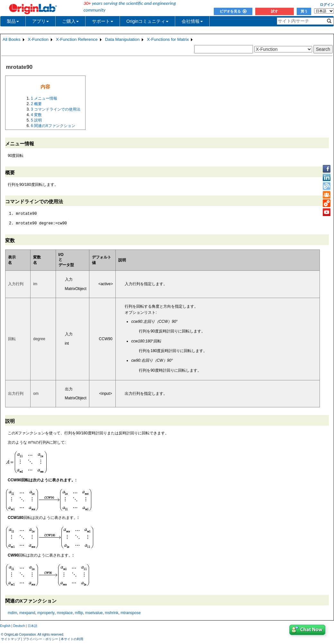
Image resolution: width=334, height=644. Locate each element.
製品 (13, 21)
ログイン (327, 5)
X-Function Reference (77, 39)
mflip (79, 613)
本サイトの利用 (72, 639)
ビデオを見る (233, 11)
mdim (12, 613)
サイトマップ (11, 639)
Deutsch (19, 626)
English (5, 626)
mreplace (65, 613)
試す (275, 11)
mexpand (27, 613)
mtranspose (131, 613)
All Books (12, 39)
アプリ (41, 21)
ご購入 (70, 21)
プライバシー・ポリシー (41, 639)
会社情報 (192, 21)
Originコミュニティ (147, 21)
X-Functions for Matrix (168, 39)
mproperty (46, 613)
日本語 (32, 626)
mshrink (112, 613)
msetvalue (94, 613)
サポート (103, 21)
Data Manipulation (122, 39)
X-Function (38, 39)
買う (304, 11)
